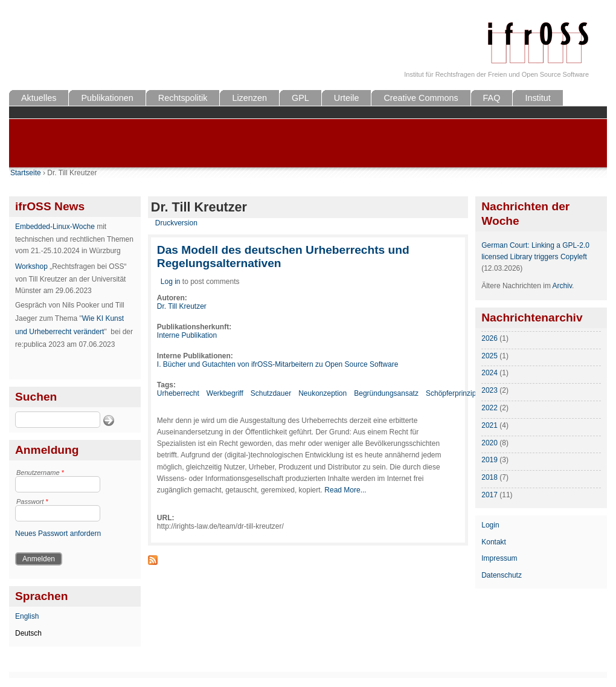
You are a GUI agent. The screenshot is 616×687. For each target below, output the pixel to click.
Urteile (347, 98)
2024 (489, 373)
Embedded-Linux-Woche (55, 227)
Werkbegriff (225, 393)
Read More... (345, 490)
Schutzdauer (271, 393)
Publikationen (107, 98)
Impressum (499, 558)
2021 (489, 425)
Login (490, 525)
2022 (489, 408)
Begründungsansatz (386, 393)
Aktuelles (39, 98)
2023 (489, 390)
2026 (489, 338)
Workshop (31, 266)
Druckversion (176, 223)
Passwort (32, 502)
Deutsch (28, 633)
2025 (489, 356)
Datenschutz (502, 575)
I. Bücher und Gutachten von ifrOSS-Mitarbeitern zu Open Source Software (278, 364)
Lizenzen (249, 98)
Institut (537, 98)
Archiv (562, 286)
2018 (489, 477)
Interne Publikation (187, 335)
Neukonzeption (322, 393)
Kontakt (494, 542)
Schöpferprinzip (451, 393)
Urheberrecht (178, 393)
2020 (489, 443)
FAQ (492, 98)
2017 (489, 495)
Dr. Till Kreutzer (182, 306)
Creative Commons (421, 98)
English (27, 616)
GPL (300, 98)
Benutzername (40, 473)
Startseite (26, 173)
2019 (489, 460)
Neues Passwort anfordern (58, 534)
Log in (171, 282)
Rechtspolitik (183, 98)
